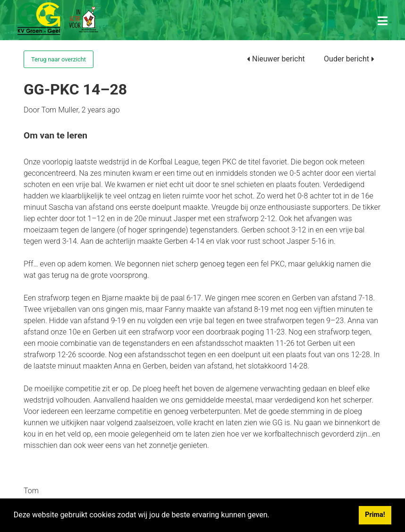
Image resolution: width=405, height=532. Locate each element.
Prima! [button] (375, 515)
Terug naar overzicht (59, 59)
